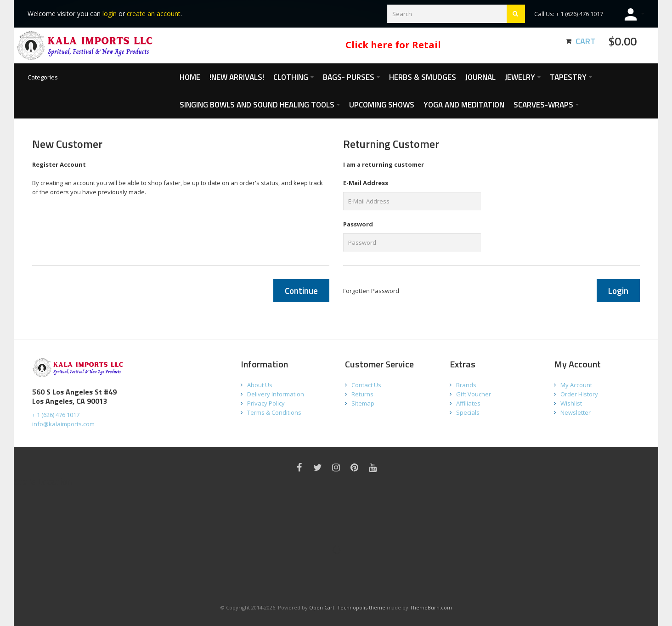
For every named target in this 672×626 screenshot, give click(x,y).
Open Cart (322, 607)
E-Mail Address (366, 183)
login (110, 14)
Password (358, 224)
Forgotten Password (371, 291)
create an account (154, 14)
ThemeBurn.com (431, 607)
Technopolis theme (361, 607)
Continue (301, 290)
